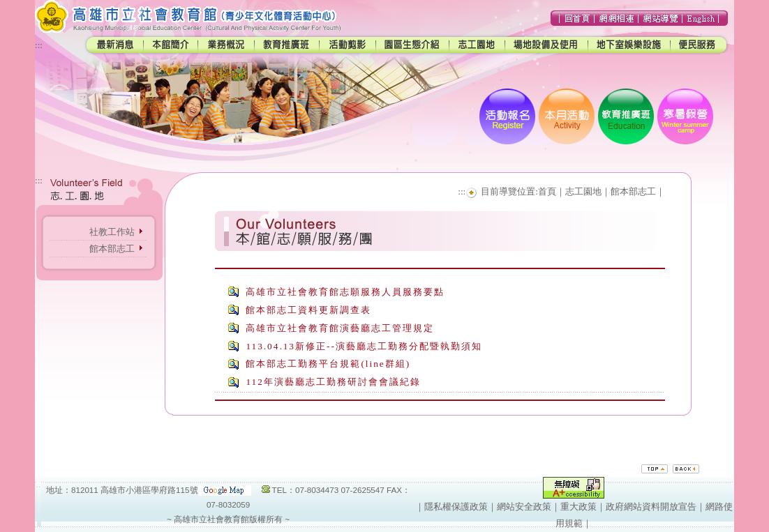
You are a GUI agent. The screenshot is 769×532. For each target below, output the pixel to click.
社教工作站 (112, 232)
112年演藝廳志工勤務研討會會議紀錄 (333, 382)
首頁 (547, 191)
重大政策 (578, 507)
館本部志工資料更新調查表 (308, 310)
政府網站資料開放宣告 (651, 507)
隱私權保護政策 (456, 507)
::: (39, 45)
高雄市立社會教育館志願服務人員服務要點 (345, 292)
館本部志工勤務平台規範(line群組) (328, 364)
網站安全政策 (524, 507)
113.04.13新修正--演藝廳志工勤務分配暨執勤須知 (364, 346)
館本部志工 (112, 249)
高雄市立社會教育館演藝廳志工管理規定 (340, 328)
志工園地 (583, 191)
